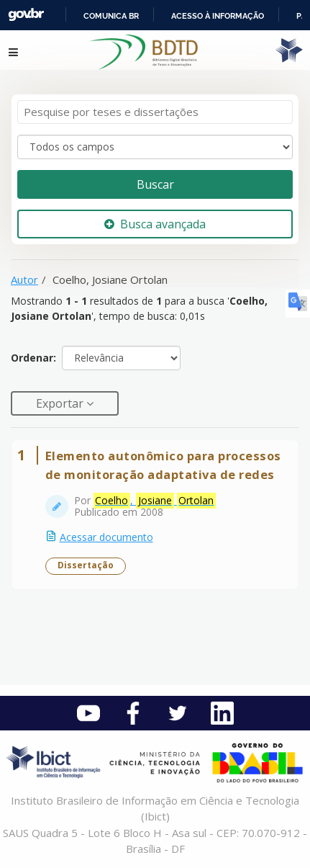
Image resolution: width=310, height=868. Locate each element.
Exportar (61, 403)
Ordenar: (33, 358)
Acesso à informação (218, 16)
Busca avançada (155, 224)
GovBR (26, 15)
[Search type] (155, 147)
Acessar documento (106, 537)
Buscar (155, 184)
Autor (24, 279)
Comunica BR (111, 16)
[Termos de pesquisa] (155, 112)
